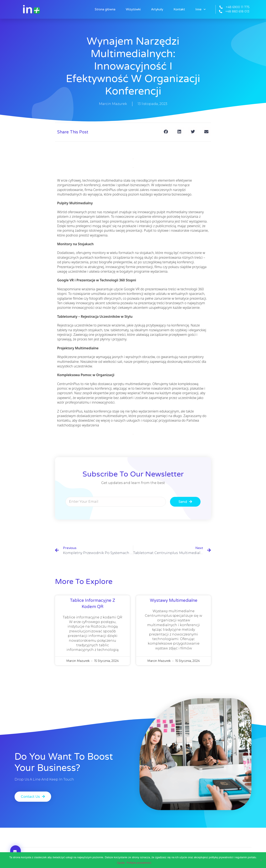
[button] (166, 132)
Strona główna (105, 9)
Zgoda (121, 863)
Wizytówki (133, 9)
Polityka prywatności (139, 863)
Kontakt (179, 9)
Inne (200, 9)
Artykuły (157, 9)
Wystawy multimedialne (174, 601)
